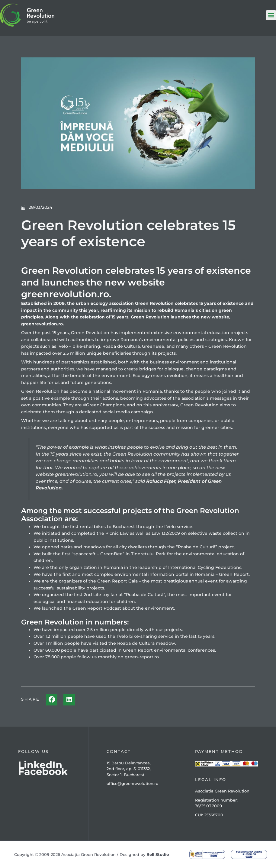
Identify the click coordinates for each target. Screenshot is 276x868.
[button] (271, 15)
